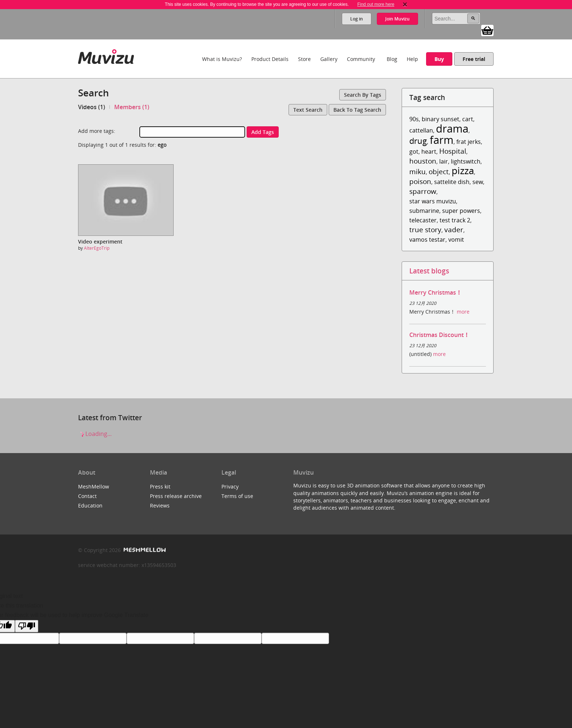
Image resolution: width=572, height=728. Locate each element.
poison (420, 181)
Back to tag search (357, 110)
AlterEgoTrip (97, 248)
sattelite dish (452, 182)
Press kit (160, 486)
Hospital (453, 151)
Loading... (95, 434)
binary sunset (440, 119)
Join (397, 19)
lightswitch (466, 161)
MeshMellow (94, 486)
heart (429, 152)
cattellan (421, 130)
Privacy (230, 486)
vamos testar (427, 240)
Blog (392, 59)
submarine (424, 211)
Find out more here (376, 4)
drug (418, 141)
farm (442, 140)
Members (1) (132, 107)
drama (452, 128)
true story (425, 229)
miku (418, 171)
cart (468, 119)
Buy (439, 59)
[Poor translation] (27, 626)
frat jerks (469, 142)
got (414, 152)
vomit (456, 240)
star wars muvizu (433, 201)
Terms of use (237, 496)
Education (90, 505)
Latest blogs (429, 271)
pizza (463, 171)
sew (478, 182)
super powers (461, 211)
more (463, 312)
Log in (357, 19)
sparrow (423, 191)
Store (304, 59)
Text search (308, 110)
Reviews (160, 505)
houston (423, 161)
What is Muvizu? (222, 59)
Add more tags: (97, 131)
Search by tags (363, 95)
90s (414, 119)
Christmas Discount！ (439, 335)
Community (361, 59)
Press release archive (176, 496)
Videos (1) (92, 107)
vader (454, 229)
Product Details (270, 59)
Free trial (474, 59)
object (439, 171)
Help (412, 59)
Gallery (329, 59)
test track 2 (455, 220)
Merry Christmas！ (436, 292)
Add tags (263, 132)
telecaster (423, 220)
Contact (87, 496)
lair (444, 161)
